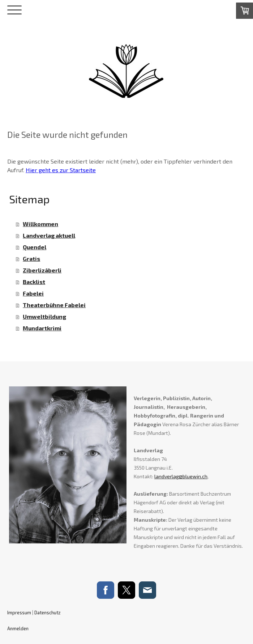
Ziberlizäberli (42, 270)
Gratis (31, 259)
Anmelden (18, 628)
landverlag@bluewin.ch (181, 476)
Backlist (34, 282)
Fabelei (33, 293)
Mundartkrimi (42, 328)
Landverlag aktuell (49, 235)
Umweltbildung (44, 316)
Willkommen (40, 224)
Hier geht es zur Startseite (61, 170)
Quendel (35, 247)
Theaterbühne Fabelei (54, 305)
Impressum (19, 613)
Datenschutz (48, 613)
